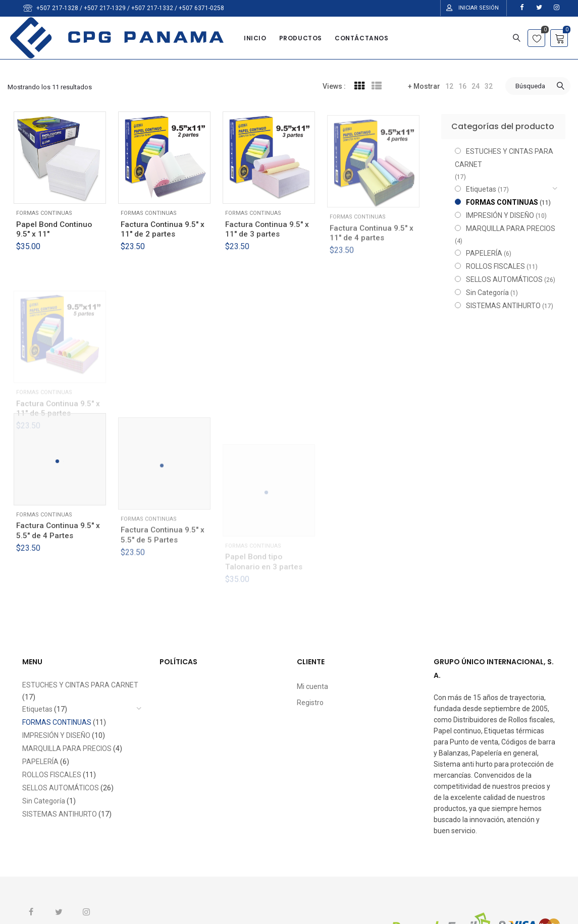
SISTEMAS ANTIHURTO (503, 306)
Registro (310, 703)
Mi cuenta (312, 686)
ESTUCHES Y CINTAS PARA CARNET (504, 158)
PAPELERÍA (484, 253)
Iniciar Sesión (479, 8)
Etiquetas (481, 189)
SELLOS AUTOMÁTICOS (504, 279)
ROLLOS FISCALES (495, 266)
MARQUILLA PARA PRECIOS (511, 228)
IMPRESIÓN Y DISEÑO (500, 215)
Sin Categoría (487, 293)
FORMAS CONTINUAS (44, 213)
